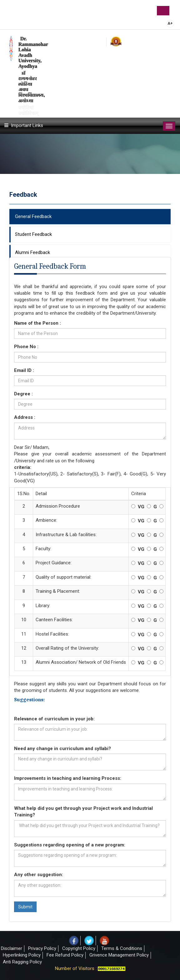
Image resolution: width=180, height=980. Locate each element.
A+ (170, 23)
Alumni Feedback (32, 252)
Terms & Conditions (122, 948)
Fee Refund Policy (65, 955)
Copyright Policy (79, 948)
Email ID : (51, 370)
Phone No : (58, 347)
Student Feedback (33, 234)
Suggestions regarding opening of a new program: (70, 845)
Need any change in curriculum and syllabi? (62, 749)
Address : (25, 417)
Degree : (23, 394)
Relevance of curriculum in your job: (54, 719)
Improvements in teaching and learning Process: (68, 778)
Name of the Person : (37, 323)
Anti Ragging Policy (22, 962)
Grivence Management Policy (119, 955)
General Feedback (33, 216)
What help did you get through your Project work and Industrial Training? (83, 812)
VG (141, 507)
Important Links (27, 125)
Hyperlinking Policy (22, 955)
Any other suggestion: (39, 875)
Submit (25, 907)
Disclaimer (12, 948)
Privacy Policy (42, 948)
